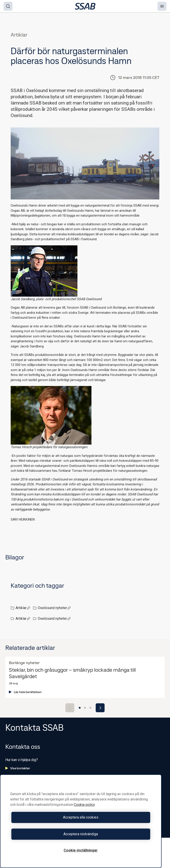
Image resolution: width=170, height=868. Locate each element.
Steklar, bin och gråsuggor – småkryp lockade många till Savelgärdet (72, 673)
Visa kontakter (18, 768)
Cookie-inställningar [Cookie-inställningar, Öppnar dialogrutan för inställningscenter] (81, 850)
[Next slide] (100, 708)
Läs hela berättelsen (25, 692)
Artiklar (23, 608)
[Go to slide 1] (80, 708)
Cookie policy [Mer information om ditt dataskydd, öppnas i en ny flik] (84, 805)
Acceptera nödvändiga (81, 834)
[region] (81, 821)
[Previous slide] (70, 708)
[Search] (8, 6)
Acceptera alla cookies (81, 817)
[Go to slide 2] (85, 708)
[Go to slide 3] (90, 708)
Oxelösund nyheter (54, 608)
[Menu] (162, 6)
